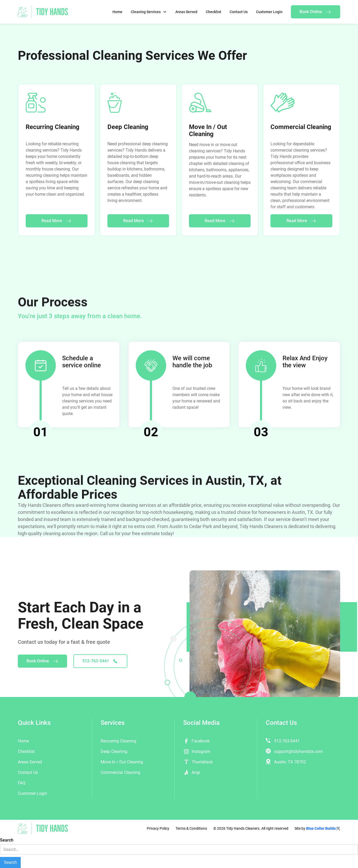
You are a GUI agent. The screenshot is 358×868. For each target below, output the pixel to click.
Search (7, 840)
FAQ (22, 783)
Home (117, 12)
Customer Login (269, 12)
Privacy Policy (158, 828)
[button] (149, 12)
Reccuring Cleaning (118, 741)
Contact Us (239, 12)
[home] (43, 12)
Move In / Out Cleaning (122, 762)
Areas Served (186, 12)
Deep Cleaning (114, 751)
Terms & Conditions (191, 828)
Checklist (213, 12)
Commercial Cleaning (120, 772)
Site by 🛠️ (317, 828)
